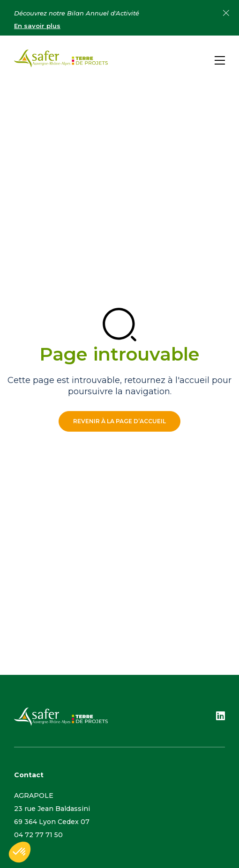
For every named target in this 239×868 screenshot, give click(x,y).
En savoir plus (37, 26)
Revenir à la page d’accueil (119, 421)
